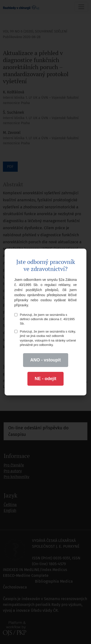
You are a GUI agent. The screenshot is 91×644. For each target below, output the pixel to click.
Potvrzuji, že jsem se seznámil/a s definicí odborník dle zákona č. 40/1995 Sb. (45, 319)
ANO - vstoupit (46, 360)
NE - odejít (45, 379)
